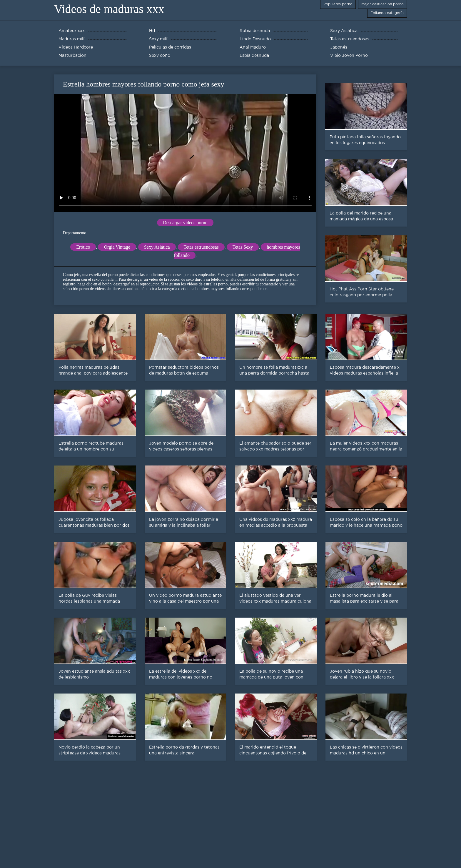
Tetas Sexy (243, 247)
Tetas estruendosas (201, 247)
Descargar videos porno (185, 223)
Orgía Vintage (117, 247)
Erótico (83, 247)
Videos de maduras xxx (109, 9)
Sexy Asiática (157, 247)
